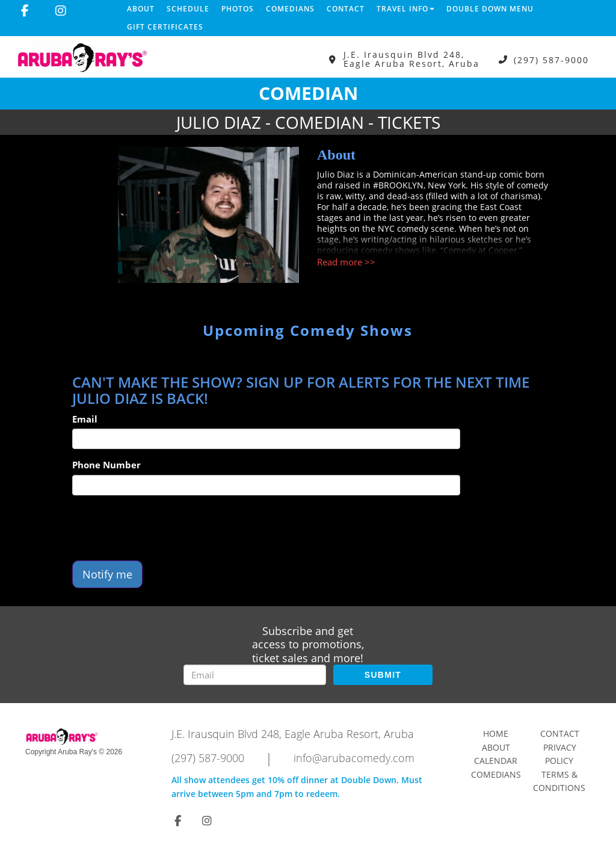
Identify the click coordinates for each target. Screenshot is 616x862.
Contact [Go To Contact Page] (560, 733)
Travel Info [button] (405, 9)
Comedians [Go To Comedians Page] (496, 774)
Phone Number (106, 465)
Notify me (107, 574)
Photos (238, 9)
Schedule (188, 9)
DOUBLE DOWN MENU (490, 9)
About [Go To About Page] (496, 747)
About (141, 9)
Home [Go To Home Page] (496, 733)
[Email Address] (255, 675)
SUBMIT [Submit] (383, 675)
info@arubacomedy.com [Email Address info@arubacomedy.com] (354, 758)
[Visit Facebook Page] (25, 11)
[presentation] (164, 528)
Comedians (290, 9)
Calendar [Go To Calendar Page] (496, 761)
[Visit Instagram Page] (61, 11)
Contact (346, 9)
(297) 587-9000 (551, 59)
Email (85, 419)
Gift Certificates (165, 27)
